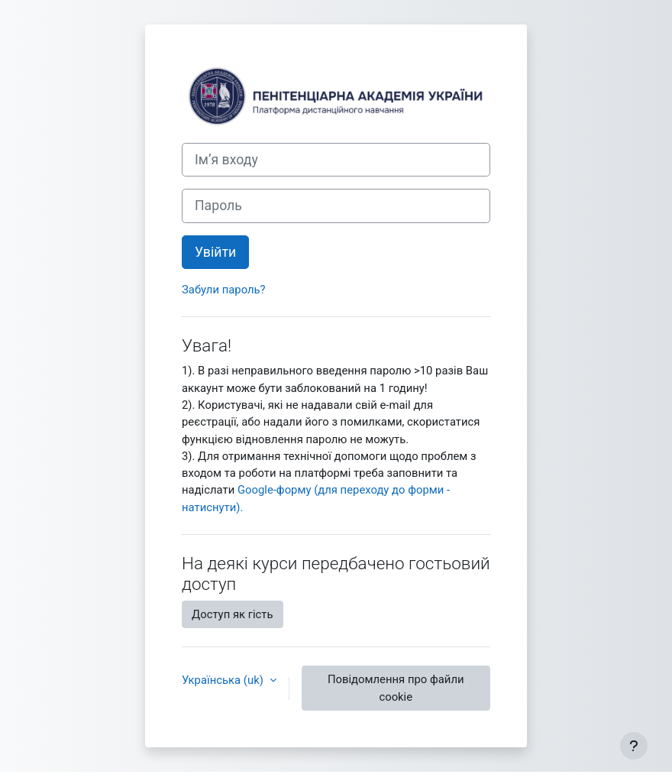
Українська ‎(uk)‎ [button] (224, 680)
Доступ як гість (233, 614)
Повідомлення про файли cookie (396, 688)
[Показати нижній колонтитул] (634, 746)
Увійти (215, 252)
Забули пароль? (224, 290)
